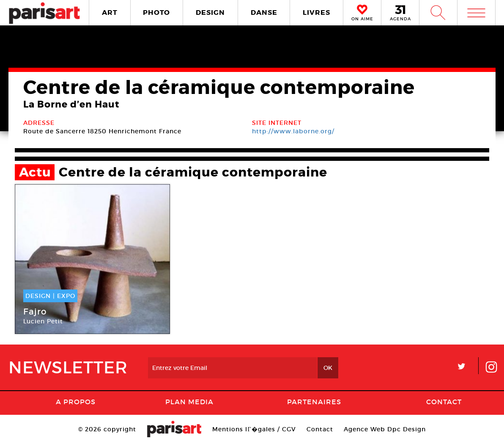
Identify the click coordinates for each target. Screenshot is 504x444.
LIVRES (316, 12)
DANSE (264, 12)
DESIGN (210, 12)
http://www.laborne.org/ (293, 131)
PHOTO (156, 12)
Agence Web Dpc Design (385, 429)
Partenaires (314, 402)
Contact (444, 402)
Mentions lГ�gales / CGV (254, 429)
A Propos (76, 402)
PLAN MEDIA (189, 402)
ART (110, 12)
